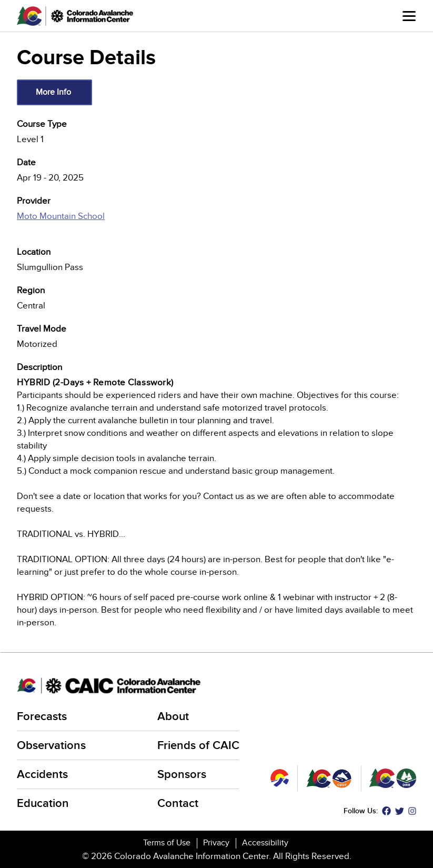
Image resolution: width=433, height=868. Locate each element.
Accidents (42, 775)
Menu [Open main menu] (409, 16)
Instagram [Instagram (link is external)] (412, 811)
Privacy (216, 843)
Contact (178, 804)
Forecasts (42, 717)
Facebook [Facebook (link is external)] (386, 811)
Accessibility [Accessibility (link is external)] (266, 843)
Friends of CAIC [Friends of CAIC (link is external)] (199, 746)
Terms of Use (167, 843)
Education (43, 804)
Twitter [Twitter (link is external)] (400, 811)
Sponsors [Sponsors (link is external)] (183, 775)
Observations (51, 746)
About (173, 717)
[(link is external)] (216, 222)
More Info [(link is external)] (54, 92)
